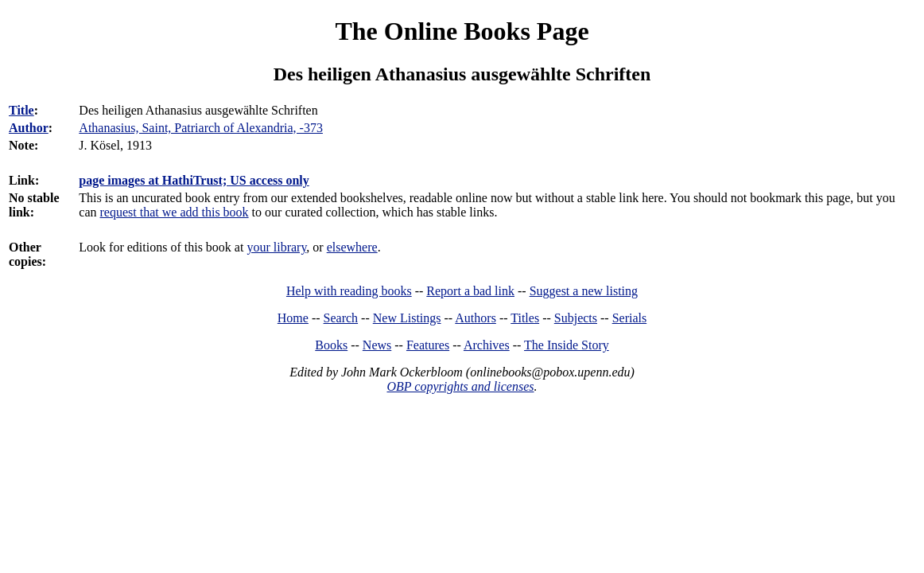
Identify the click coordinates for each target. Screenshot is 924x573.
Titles (525, 318)
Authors (476, 318)
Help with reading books (349, 291)
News (377, 345)
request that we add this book (175, 212)
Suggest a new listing (584, 291)
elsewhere (352, 247)
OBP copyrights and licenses (460, 386)
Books (331, 345)
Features (428, 345)
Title (21, 110)
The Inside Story (567, 345)
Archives (487, 345)
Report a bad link (470, 291)
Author (29, 128)
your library (276, 247)
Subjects (576, 318)
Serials (630, 318)
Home (293, 318)
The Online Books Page (462, 31)
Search (341, 318)
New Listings (407, 318)
